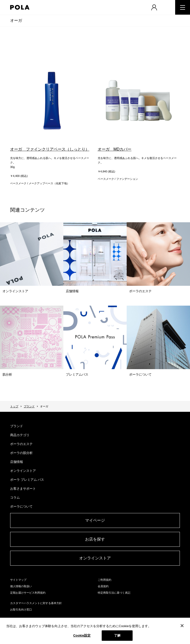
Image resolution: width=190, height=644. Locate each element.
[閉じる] (182, 626)
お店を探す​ (95, 539)
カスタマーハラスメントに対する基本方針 (36, 603)
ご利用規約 (105, 580)
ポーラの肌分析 (21, 453)
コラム (15, 498)
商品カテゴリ (20, 435)
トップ (14, 406)
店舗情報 (17, 462)
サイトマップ (18, 580)
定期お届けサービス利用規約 (28, 593)
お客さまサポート (23, 489)
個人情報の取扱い (21, 586)
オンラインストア (23, 471)
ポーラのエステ (21, 444)
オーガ (16, 20)
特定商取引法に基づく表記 (114, 593)
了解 (117, 636)
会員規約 (103, 586)
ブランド (29, 406)
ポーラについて (21, 506)
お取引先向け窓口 (21, 610)
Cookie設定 (82, 636)
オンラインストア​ (95, 558)
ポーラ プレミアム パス (27, 480)
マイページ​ (95, 520)
